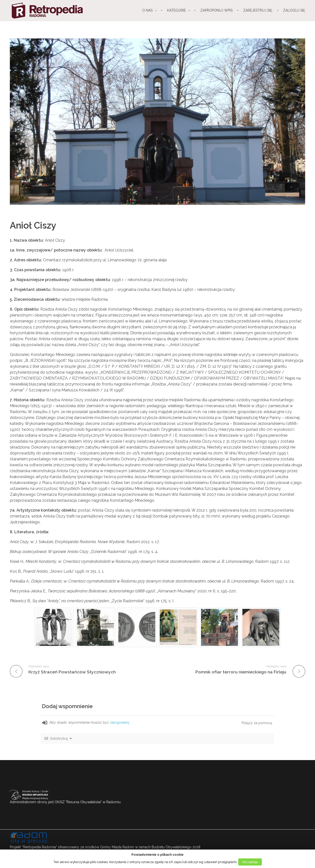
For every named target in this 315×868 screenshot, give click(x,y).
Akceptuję (250, 862)
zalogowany (120, 722)
